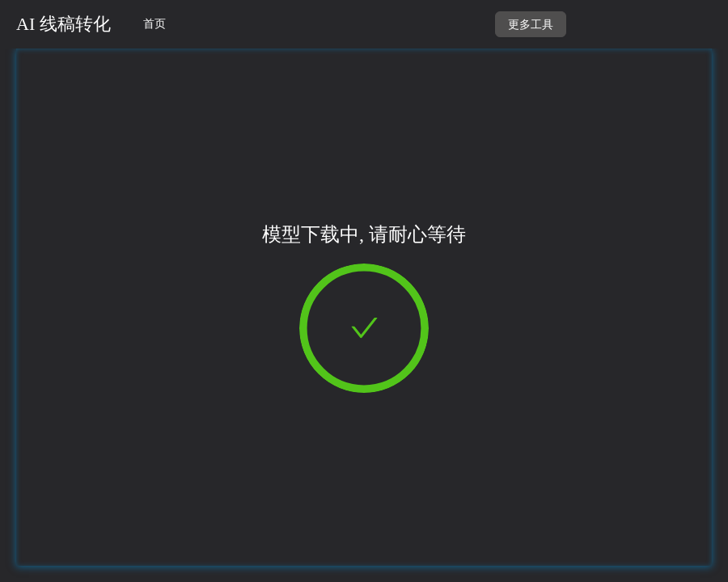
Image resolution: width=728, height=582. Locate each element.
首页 (154, 24)
